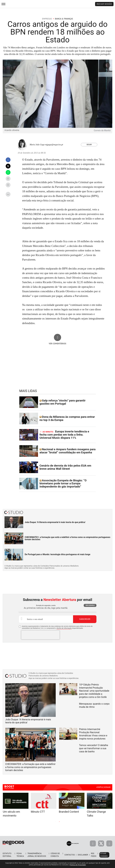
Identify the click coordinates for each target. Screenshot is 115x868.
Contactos (70, 855)
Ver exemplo (90, 605)
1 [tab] (56, 822)
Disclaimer (83, 855)
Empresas (47, 19)
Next (83, 821)
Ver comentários (58, 344)
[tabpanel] (72, 803)
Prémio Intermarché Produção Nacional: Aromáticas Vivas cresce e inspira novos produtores (93, 734)
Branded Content (69, 812)
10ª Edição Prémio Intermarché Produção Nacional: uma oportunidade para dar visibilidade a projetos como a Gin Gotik (94, 691)
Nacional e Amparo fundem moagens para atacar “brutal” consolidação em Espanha (68, 451)
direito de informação (64, 628)
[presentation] (40, 635)
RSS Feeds (94, 855)
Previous (32, 821)
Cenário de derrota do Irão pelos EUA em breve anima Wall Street (65, 467)
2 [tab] (59, 822)
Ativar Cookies (104, 855)
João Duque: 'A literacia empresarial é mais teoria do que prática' (55, 522)
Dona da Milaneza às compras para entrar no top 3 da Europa (67, 418)
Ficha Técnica (20, 855)
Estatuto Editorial (7, 855)
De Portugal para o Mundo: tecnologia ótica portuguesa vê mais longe (57, 554)
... (8, 194)
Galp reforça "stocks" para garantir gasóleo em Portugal (63, 402)
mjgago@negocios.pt (54, 145)
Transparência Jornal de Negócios (37, 855)
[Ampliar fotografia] (106, 65)
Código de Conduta (55, 855)
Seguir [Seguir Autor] (89, 145)
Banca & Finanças (64, 19)
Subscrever (85, 619)
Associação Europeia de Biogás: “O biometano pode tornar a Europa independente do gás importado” (63, 484)
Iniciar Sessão (104, 4)
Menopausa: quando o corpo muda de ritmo (94, 705)
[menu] (3, 4)
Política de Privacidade (78, 865)
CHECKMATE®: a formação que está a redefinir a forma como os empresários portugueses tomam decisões (67, 538)
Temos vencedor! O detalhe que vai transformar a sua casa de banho (94, 748)
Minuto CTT (38, 812)
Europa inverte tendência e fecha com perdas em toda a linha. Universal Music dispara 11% (64, 435)
